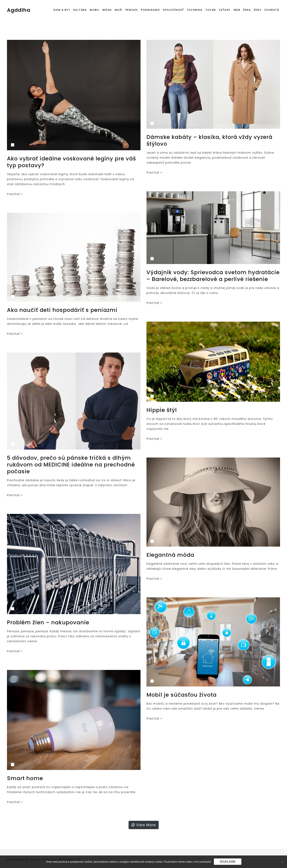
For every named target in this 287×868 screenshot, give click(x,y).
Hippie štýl (162, 410)
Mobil (95, 10)
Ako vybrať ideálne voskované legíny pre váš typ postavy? (71, 162)
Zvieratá (272, 10)
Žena (247, 10)
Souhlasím (228, 862)
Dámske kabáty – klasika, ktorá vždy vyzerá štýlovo (209, 140)
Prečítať (15, 194)
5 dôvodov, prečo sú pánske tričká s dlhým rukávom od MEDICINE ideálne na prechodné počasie (71, 465)
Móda (107, 10)
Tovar (211, 10)
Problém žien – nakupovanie (48, 622)
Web (237, 10)
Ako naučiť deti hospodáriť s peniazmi (62, 310)
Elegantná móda (170, 555)
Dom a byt (62, 10)
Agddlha (19, 10)
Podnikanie (150, 10)
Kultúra (80, 10)
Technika (195, 10)
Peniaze (132, 10)
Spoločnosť (173, 10)
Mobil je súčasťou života (182, 695)
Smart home (25, 778)
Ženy (258, 10)
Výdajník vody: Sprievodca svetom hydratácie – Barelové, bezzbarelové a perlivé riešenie (213, 276)
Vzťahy (225, 10)
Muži (119, 10)
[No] (282, 862)
